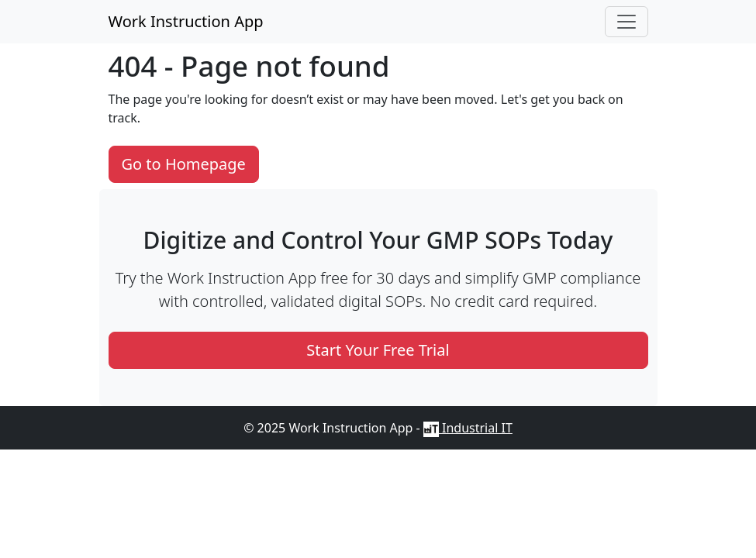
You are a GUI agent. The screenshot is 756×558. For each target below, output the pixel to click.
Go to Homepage (184, 164)
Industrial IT (468, 428)
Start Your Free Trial (378, 350)
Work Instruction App (186, 21)
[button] (627, 22)
